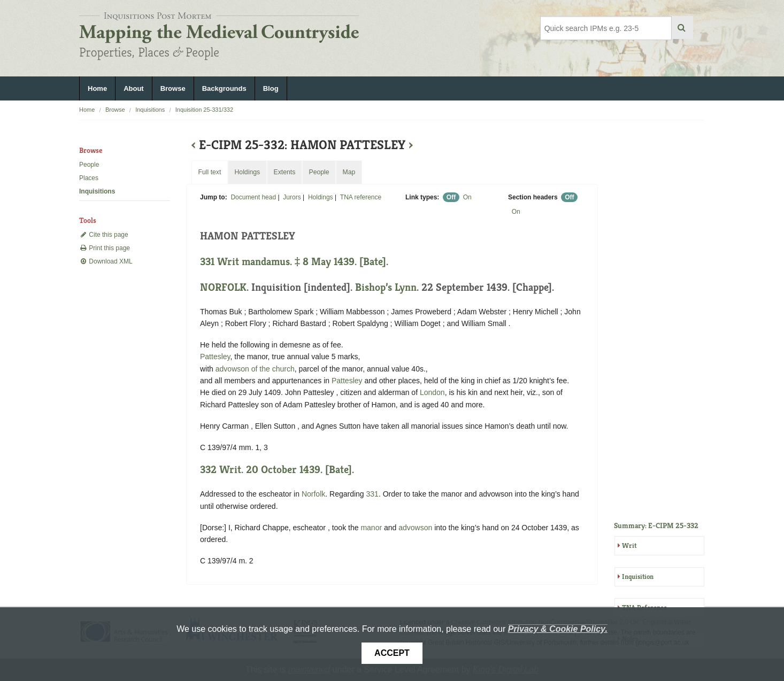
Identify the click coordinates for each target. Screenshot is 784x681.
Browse (173, 88)
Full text (209, 172)
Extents (284, 172)
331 (372, 494)
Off (451, 197)
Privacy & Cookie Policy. (558, 629)
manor (371, 528)
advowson (415, 528)
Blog (271, 88)
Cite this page (104, 235)
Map (349, 172)
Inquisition (638, 576)
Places (89, 178)
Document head (253, 197)
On (467, 197)
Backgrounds (224, 88)
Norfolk (313, 494)
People (89, 165)
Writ (629, 545)
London (432, 392)
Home (97, 88)
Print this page (105, 248)
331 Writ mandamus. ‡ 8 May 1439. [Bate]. (294, 262)
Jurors (292, 197)
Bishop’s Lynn (386, 287)
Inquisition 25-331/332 (204, 110)
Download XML (106, 261)
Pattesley (215, 357)
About (134, 88)
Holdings (321, 197)
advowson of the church (255, 369)
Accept (392, 653)
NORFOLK (223, 287)
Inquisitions (150, 110)
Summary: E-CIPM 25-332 (656, 525)
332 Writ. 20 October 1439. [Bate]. (277, 470)
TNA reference (361, 197)
